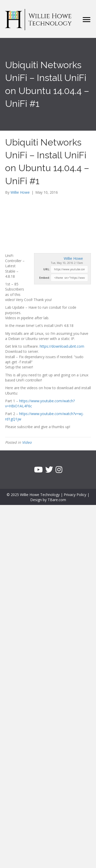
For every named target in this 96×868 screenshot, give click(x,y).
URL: (47, 269)
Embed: (45, 278)
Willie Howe (73, 258)
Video (27, 442)
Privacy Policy (75, 495)
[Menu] (87, 20)
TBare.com (57, 500)
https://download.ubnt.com (62, 346)
